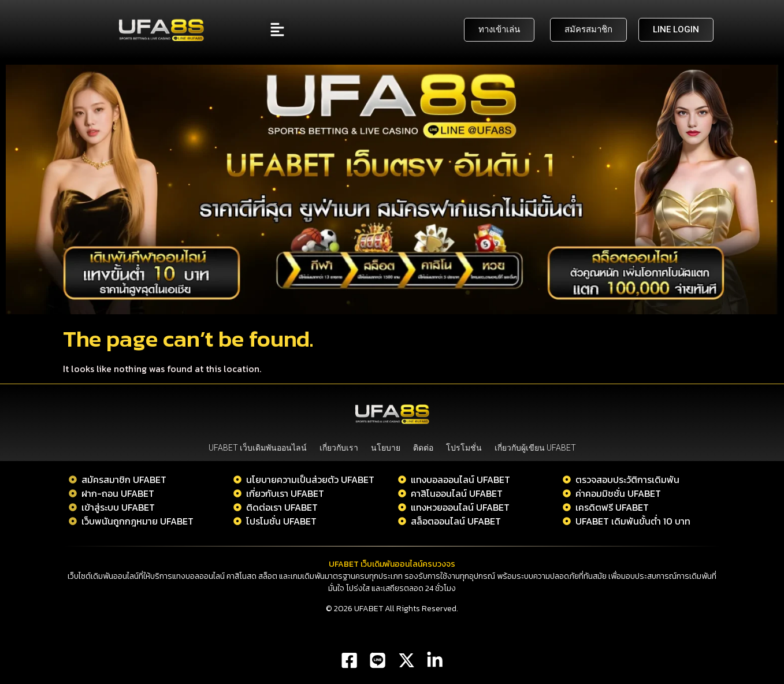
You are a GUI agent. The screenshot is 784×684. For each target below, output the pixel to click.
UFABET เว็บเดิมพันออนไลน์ (258, 448)
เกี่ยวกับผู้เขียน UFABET (535, 448)
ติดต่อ (423, 448)
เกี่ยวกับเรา (339, 448)
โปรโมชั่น (464, 448)
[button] (278, 30)
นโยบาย (386, 448)
